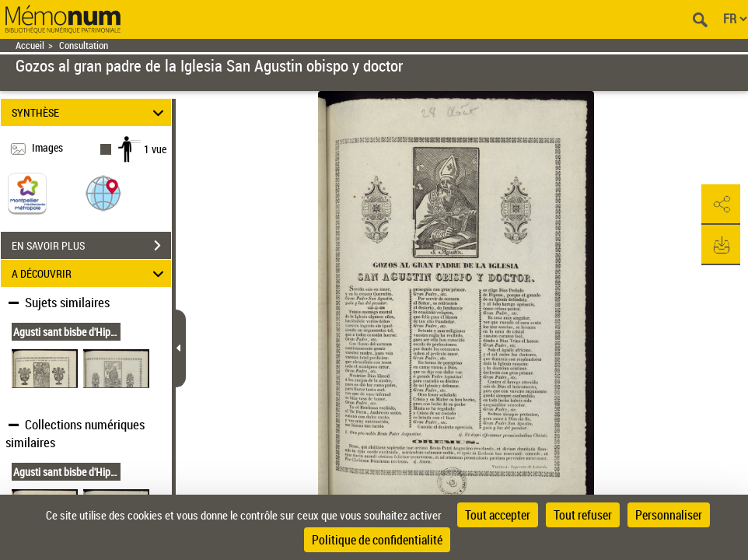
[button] (103, 192)
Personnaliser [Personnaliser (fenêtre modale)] (669, 515)
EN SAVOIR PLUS (91, 246)
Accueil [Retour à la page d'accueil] (30, 45)
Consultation (84, 45)
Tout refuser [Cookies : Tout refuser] (583, 515)
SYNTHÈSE (90, 112)
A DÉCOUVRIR (90, 273)
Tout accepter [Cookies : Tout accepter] (498, 515)
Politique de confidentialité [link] (377, 540)
